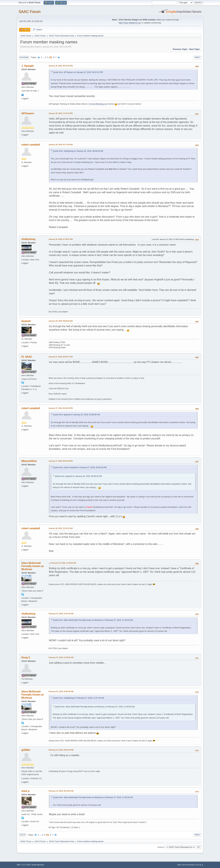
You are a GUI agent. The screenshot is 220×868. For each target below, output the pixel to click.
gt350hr (26, 750)
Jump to (161, 847)
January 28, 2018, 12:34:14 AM (61, 528)
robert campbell (31, 145)
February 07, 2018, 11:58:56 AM (61, 657)
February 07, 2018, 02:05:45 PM (61, 691)
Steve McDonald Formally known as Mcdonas (33, 566)
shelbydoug (28, 239)
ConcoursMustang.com (98, 104)
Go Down (24, 58)
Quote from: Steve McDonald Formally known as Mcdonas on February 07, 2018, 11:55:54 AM (93, 620)
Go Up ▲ (200, 865)
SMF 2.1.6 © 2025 (24, 865)
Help (179, 865)
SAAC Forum (30, 12)
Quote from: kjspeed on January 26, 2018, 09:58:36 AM (77, 415)
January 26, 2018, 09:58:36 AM (61, 321)
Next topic (194, 49)
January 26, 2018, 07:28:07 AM (61, 239)
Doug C (26, 657)
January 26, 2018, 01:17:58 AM (61, 145)
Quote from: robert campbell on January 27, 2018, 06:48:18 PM (80, 467)
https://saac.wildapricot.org (130, 23)
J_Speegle (28, 66)
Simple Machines (38, 865)
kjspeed (26, 321)
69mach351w (29, 461)
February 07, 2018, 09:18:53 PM (61, 791)
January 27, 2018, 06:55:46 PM (61, 461)
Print (197, 58)
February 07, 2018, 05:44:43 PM (61, 750)
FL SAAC (27, 357)
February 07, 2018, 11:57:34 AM (61, 614)
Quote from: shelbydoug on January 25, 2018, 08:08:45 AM (78, 151)
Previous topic (180, 49)
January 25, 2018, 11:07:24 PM (61, 113)
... (44, 57)
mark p (25, 791)
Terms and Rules (189, 865)
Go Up (23, 835)
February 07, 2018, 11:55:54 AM (64, 563)
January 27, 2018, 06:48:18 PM (61, 408)
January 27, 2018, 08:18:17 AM (61, 357)
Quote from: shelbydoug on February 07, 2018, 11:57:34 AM (79, 698)
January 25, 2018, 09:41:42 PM (61, 66)
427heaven (28, 113)
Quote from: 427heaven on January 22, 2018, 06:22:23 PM (78, 72)
